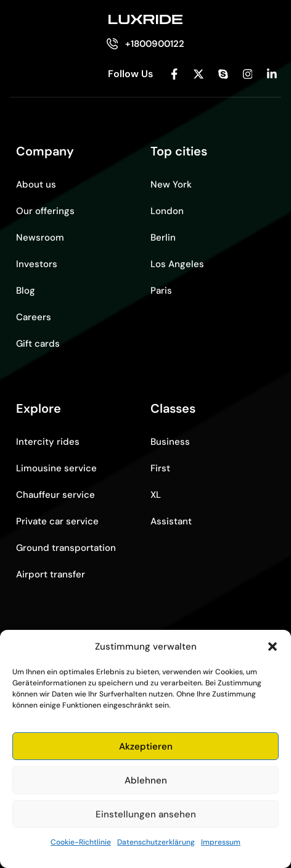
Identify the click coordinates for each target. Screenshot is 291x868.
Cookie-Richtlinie (81, 842)
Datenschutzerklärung (156, 842)
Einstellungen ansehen (146, 814)
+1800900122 (155, 44)
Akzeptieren (146, 746)
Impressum (221, 842)
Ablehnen (146, 780)
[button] (273, 647)
